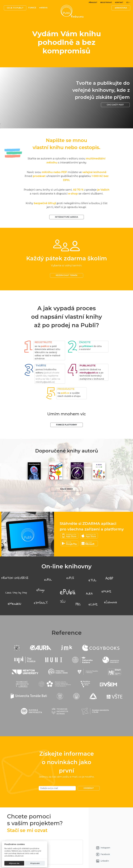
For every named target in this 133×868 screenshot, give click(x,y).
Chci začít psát (115, 105)
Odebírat (89, 788)
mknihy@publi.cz (45, 382)
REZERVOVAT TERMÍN (67, 275)
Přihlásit (93, 2)
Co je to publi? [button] (15, 8)
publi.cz (45, 346)
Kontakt (119, 2)
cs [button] (128, 2)
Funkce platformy (67, 425)
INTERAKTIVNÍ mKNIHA (67, 217)
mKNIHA (43, 8)
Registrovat (106, 2)
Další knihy (67, 489)
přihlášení (88, 346)
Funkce (32, 8)
